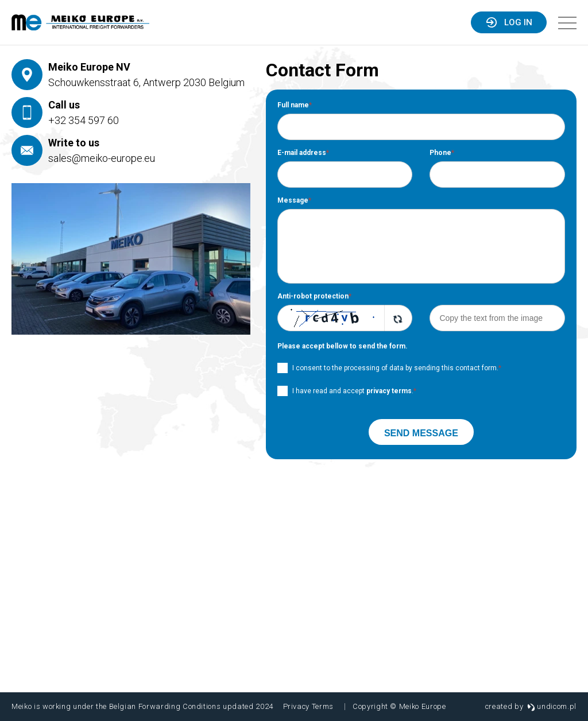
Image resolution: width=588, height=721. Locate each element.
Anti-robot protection (314, 296)
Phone (442, 153)
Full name (295, 105)
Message (294, 200)
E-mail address (303, 153)
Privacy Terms (308, 706)
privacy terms (389, 391)
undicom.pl (552, 706)
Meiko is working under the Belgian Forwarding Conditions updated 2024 (142, 706)
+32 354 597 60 (84, 120)
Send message (421, 433)
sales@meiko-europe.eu (102, 158)
